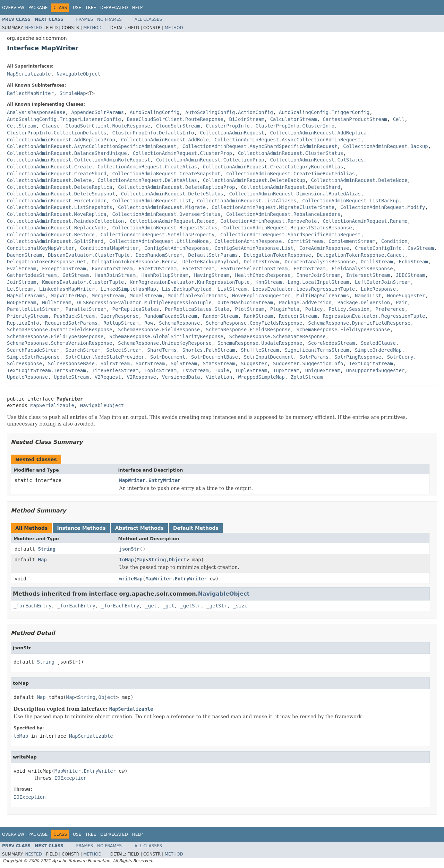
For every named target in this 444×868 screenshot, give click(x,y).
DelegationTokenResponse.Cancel (361, 255)
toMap (127, 560)
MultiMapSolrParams (323, 296)
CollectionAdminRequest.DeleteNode (359, 180)
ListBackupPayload (187, 289)
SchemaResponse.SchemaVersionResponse (59, 343)
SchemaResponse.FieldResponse (159, 330)
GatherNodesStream (32, 275)
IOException (71, 778)
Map (42, 560)
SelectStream (124, 350)
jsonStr (130, 549)
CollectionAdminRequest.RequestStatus (165, 228)
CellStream (22, 126)
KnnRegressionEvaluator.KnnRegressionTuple (190, 282)
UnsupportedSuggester (375, 370)
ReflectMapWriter (30, 93)
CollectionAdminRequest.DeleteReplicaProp (176, 187)
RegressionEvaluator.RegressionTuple (374, 316)
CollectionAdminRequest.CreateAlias (147, 167)
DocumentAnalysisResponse (320, 262)
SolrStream (115, 363)
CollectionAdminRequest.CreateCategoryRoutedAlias (273, 167)
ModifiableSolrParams (197, 296)
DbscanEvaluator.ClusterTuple (89, 255)
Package (38, 8)
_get (151, 606)
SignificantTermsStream (317, 350)
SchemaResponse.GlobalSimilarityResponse (166, 336)
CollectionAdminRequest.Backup (385, 146)
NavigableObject (78, 74)
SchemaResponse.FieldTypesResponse (55, 336)
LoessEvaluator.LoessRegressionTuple (304, 289)
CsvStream (421, 248)
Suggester (254, 363)
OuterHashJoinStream (245, 303)
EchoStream (413, 262)
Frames (85, 19)
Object (178, 560)
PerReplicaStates (135, 309)
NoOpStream (22, 303)
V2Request (108, 377)
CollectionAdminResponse (248, 241)
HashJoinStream (115, 275)
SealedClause (378, 343)
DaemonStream (24, 255)
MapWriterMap (68, 296)
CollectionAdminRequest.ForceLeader (57, 201)
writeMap (131, 579)
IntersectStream (368, 275)
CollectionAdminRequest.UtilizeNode (159, 241)
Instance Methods (81, 528)
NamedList (368, 296)
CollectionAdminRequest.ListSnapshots (59, 207)
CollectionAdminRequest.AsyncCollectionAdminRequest (287, 140)
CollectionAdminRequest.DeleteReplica (59, 187)
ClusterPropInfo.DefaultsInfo (153, 133)
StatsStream (219, 363)
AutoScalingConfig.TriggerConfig (324, 112)
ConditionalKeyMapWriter (41, 248)
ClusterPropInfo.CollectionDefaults (57, 133)
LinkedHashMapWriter (67, 289)
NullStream (57, 303)
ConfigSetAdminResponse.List (254, 248)
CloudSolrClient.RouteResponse (108, 126)
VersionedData (181, 377)
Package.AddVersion (305, 303)
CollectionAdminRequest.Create (49, 167)
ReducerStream (298, 316)
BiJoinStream (247, 119)
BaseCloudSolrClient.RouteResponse (175, 119)
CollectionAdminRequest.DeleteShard (291, 187)
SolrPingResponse (358, 357)
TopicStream (160, 370)
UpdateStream (71, 377)
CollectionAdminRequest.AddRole (165, 140)
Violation (219, 377)
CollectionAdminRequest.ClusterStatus (291, 153)
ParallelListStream (33, 309)
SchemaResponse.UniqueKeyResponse (165, 343)
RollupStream (121, 323)
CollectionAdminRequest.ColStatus (317, 160)
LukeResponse (378, 289)
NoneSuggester (406, 296)
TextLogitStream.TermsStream (46, 370)
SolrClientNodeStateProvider (105, 357)
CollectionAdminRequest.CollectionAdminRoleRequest (79, 160)
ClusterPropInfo (228, 126)
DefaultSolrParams (213, 255)
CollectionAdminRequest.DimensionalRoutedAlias (295, 194)
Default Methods (196, 528)
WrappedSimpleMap (261, 377)
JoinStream (22, 282)
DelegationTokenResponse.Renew (134, 262)
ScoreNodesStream (331, 343)
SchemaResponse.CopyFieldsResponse (254, 323)
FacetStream (199, 269)
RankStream (258, 316)
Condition (394, 241)
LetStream (20, 289)
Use (77, 8)
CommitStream (305, 241)
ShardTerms (162, 350)
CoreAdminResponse (324, 248)
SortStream (150, 363)
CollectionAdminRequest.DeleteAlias (147, 180)
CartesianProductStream (355, 119)
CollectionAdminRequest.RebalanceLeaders (283, 214)
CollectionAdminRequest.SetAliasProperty (158, 235)
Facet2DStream (157, 269)
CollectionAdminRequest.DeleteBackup (254, 180)
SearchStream (83, 350)
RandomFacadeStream (171, 316)
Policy (314, 309)
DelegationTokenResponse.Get (46, 262)
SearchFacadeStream (33, 350)
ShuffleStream (260, 350)
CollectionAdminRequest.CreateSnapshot (166, 174)
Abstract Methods (139, 528)
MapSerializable (29, 74)
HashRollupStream (165, 275)
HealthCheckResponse (263, 275)
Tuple (222, 370)
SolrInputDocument (269, 357)
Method (92, 28)
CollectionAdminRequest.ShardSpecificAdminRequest (291, 235)
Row (149, 323)
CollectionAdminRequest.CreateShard (57, 174)
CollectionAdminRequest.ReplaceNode (57, 228)
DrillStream (377, 262)
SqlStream (184, 363)
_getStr (190, 606)
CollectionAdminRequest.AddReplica (318, 133)
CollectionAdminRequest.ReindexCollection (65, 221)
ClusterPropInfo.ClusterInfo (295, 126)
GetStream (76, 275)
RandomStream (220, 316)
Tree (91, 8)
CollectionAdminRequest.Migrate (162, 207)
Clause (51, 126)
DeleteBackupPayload (210, 262)
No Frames (109, 19)
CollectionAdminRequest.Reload (172, 221)
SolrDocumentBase (215, 357)
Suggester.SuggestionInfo (308, 363)
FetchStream (310, 269)
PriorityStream (27, 316)
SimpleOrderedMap (378, 350)
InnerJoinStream (318, 275)
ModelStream (146, 296)
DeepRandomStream (159, 255)
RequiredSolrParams (71, 323)
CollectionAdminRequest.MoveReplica (57, 214)
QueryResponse (120, 316)
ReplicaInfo (23, 323)
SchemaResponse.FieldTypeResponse (343, 330)
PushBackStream (74, 316)
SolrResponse (24, 363)
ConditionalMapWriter (109, 248)
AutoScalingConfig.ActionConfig (229, 112)
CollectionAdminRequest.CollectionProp (210, 160)
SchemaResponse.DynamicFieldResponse (359, 323)
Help (138, 8)
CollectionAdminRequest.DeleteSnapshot (61, 194)
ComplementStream (352, 241)
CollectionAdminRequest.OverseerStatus (166, 214)
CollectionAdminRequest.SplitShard (55, 241)
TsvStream (196, 370)
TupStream (286, 370)
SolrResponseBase (71, 363)
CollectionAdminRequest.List (152, 201)
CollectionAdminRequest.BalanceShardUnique (67, 153)
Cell (399, 119)
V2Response (142, 377)
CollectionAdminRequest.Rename (365, 221)
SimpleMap (73, 93)
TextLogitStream (371, 363)
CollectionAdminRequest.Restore (51, 235)
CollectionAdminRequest (232, 133)
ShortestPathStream (209, 350)
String (47, 549)
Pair (402, 303)
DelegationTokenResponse (277, 255)
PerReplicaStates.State (197, 309)
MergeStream (108, 296)
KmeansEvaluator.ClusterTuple (83, 282)
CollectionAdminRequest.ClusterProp (182, 153)
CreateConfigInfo (378, 248)
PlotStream (249, 309)
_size (240, 606)
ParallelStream (86, 309)
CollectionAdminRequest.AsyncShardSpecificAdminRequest (260, 146)
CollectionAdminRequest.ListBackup (350, 201)
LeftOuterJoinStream (383, 282)
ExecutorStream (112, 269)
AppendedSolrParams (97, 112)
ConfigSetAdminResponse (176, 248)
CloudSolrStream (178, 126)
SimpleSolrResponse (33, 357)
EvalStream (22, 269)
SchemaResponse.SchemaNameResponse (277, 336)
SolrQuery (400, 357)
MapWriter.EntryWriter (150, 480)
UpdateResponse (27, 377)
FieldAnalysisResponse (362, 269)
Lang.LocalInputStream (318, 282)
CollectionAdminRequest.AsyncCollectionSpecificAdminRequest (92, 146)
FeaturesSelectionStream (254, 269)
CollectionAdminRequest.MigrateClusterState (273, 207)
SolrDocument (168, 357)
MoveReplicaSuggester (261, 296)
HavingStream (211, 275)
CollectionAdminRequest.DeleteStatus (172, 194)
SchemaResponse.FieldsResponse (248, 330)
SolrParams (314, 357)
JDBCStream (410, 275)
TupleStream (251, 370)
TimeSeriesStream (115, 370)
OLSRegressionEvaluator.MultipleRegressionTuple (144, 303)
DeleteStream (261, 262)
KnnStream (268, 282)
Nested (33, 28)
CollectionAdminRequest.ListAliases (247, 201)
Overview (13, 8)
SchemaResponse (179, 323)
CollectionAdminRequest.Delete (49, 180)
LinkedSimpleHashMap (128, 289)
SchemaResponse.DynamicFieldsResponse (59, 330)
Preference (390, 309)
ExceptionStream (64, 269)
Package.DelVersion (364, 303)
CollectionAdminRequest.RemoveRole (268, 221)
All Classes (148, 19)
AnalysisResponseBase (36, 112)
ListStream (232, 289)
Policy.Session (349, 309)
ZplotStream (307, 377)
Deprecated (114, 8)
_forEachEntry (33, 606)
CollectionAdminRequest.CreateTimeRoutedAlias (291, 174)
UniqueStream (323, 370)
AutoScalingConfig (155, 112)
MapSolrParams (26, 296)
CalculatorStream (294, 119)
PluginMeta (285, 309)
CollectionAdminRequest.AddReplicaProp (61, 140)
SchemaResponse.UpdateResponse (260, 343)
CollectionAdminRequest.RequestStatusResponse (288, 228)
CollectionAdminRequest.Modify (383, 207)
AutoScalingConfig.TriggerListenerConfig (64, 119)
